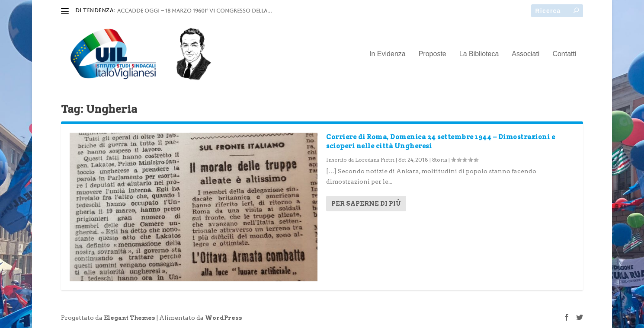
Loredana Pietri (375, 160)
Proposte (433, 54)
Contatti (564, 54)
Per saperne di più (366, 204)
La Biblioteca (479, 54)
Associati (525, 54)
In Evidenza (388, 54)
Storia (440, 160)
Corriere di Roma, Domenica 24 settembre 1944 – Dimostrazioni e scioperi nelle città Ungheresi (441, 141)
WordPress (224, 318)
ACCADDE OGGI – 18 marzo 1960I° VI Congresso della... (194, 11)
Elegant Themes (130, 318)
